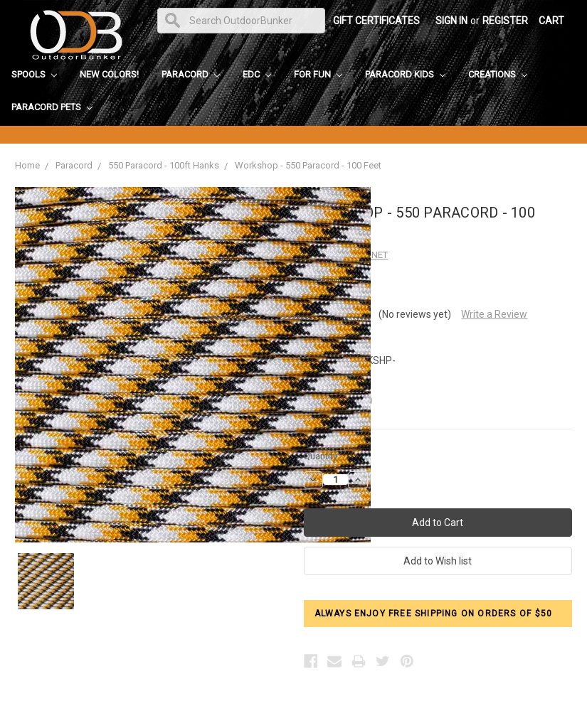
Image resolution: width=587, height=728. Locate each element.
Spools (34, 74)
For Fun (318, 74)
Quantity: (322, 456)
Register (505, 21)
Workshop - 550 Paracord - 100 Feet (308, 165)
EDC (257, 74)
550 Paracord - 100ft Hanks (164, 165)
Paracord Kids (405, 74)
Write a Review (494, 314)
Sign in (451, 21)
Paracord (191, 74)
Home (27, 165)
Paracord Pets (52, 107)
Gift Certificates (376, 21)
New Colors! (109, 74)
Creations (498, 74)
